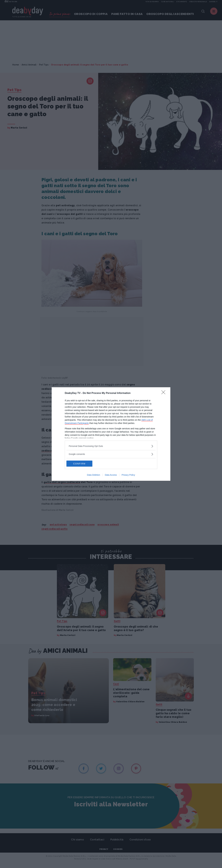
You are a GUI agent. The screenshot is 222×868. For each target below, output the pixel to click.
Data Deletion (94, 475)
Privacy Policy (128, 475)
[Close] (164, 393)
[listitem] (111, 446)
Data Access (111, 475)
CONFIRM (81, 464)
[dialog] (111, 434)
